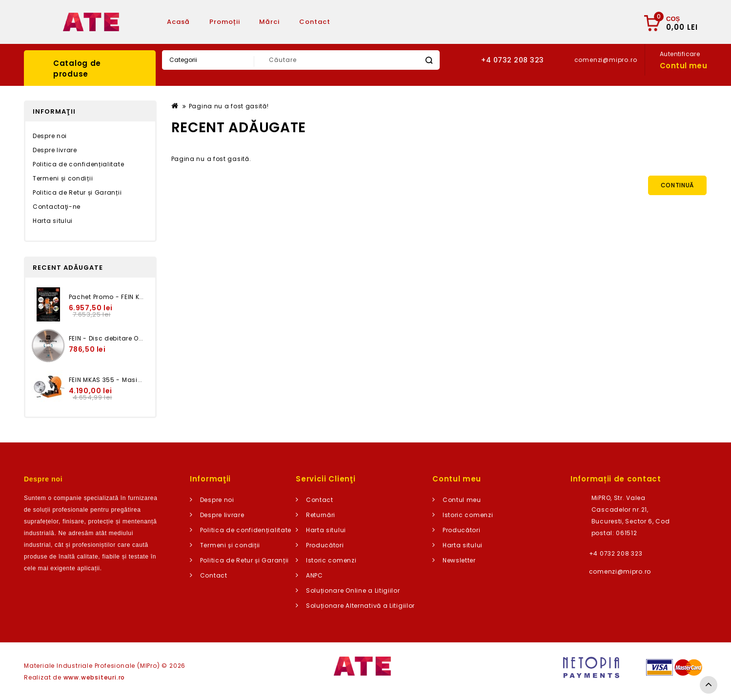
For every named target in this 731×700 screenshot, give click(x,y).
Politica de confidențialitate (78, 164)
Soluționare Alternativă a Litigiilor (360, 606)
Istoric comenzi (331, 560)
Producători (325, 545)
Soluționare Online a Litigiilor (353, 590)
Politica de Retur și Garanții (77, 192)
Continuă (678, 185)
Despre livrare (55, 150)
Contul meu (462, 500)
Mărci (269, 22)
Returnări (321, 515)
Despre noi (50, 136)
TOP (709, 685)
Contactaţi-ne (57, 207)
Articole (365, 22)
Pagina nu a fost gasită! (229, 106)
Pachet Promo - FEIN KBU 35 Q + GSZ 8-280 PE (142, 297)
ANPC (315, 575)
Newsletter (459, 560)
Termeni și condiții (63, 178)
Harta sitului (53, 221)
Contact (315, 22)
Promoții (225, 22)
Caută (429, 60)
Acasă (178, 22)
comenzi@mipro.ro (620, 571)
